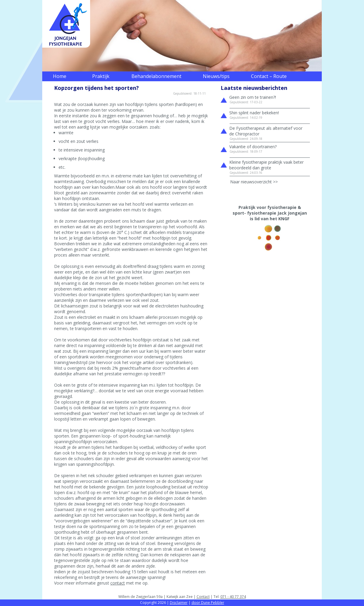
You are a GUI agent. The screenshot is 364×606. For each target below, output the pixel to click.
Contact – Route (269, 76)
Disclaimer (179, 603)
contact (118, 583)
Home (60, 76)
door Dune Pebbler (208, 603)
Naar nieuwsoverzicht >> (254, 182)
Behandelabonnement (156, 76)
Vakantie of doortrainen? (253, 147)
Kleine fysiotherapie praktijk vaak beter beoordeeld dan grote (266, 165)
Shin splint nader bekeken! (254, 113)
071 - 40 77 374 (233, 597)
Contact (203, 597)
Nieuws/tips (216, 76)
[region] (182, 36)
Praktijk (101, 76)
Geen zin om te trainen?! (253, 97)
